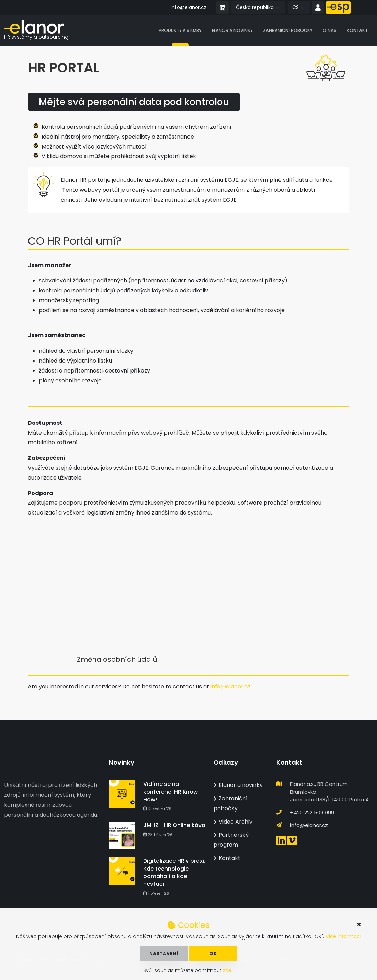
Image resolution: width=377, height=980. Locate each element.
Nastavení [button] (164, 953)
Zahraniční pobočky (288, 31)
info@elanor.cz (188, 7)
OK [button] (213, 953)
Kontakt (357, 31)
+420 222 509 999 (312, 812)
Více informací (343, 936)
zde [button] (228, 970)
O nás (330, 31)
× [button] (359, 924)
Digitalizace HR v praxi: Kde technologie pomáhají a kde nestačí (174, 873)
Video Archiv (233, 822)
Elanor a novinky (232, 31)
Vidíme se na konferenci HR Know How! (170, 792)
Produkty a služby (180, 31)
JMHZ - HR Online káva (174, 825)
